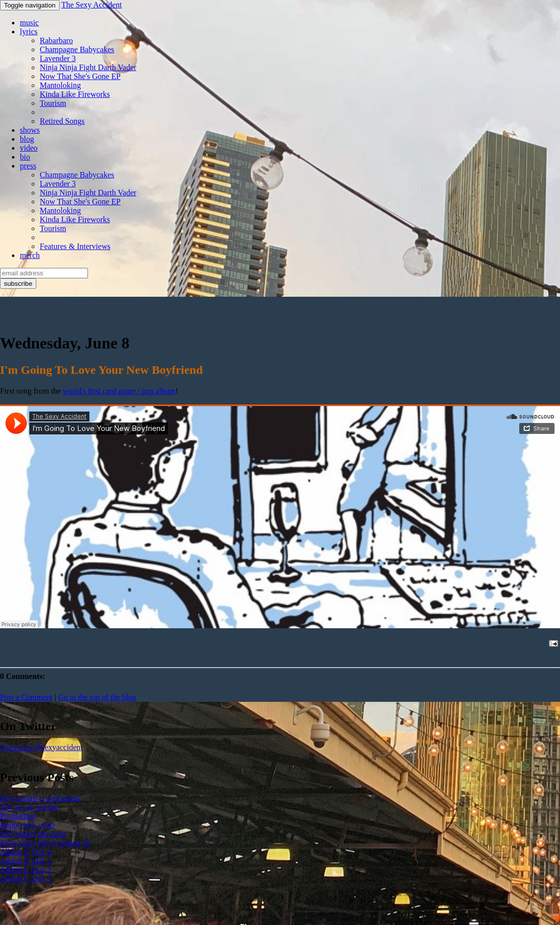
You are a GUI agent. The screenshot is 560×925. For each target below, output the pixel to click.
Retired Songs (62, 121)
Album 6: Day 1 (26, 879)
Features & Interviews (75, 246)
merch (30, 255)
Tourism (53, 103)
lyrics (29, 32)
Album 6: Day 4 (26, 852)
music (29, 23)
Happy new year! (27, 825)
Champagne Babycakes (77, 49)
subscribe (18, 284)
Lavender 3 (58, 58)
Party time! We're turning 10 (45, 843)
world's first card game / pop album (119, 391)
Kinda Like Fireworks (75, 94)
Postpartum (18, 816)
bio (25, 157)
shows (30, 130)
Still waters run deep (33, 834)
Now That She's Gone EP (80, 76)
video (29, 148)
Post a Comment (26, 697)
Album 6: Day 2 (26, 870)
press (28, 166)
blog (27, 139)
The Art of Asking (29, 807)
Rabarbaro (56, 41)
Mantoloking (60, 85)
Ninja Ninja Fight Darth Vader (88, 67)
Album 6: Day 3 (26, 861)
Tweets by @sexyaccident (41, 747)
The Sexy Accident (91, 5)
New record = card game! (41, 798)
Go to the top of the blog (97, 697)
